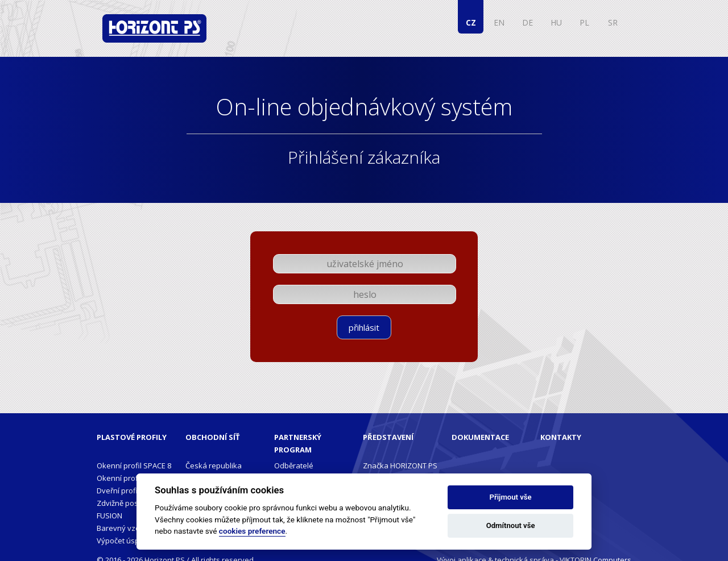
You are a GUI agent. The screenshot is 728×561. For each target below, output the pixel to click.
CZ (471, 22)
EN (499, 22)
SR (613, 22)
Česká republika (214, 466)
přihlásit (364, 327)
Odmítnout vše (511, 525)
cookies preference (252, 531)
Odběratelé (294, 466)
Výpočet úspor (122, 541)
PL (584, 22)
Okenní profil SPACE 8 (134, 466)
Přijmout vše (511, 497)
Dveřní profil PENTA (130, 491)
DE (528, 22)
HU (556, 22)
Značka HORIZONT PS (400, 466)
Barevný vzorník (125, 528)
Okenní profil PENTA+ (133, 478)
